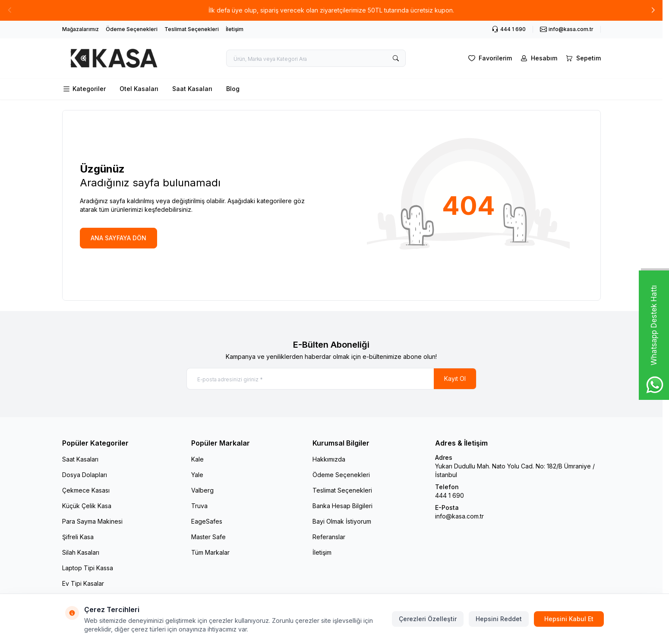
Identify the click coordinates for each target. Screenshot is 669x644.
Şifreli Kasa (78, 537)
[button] (653, 10)
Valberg (202, 490)
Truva (199, 506)
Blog (233, 89)
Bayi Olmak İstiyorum (342, 521)
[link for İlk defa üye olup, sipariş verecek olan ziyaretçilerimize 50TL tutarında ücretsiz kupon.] (331, 10)
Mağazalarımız (80, 29)
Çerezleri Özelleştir (428, 619)
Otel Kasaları (139, 89)
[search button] (396, 58)
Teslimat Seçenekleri (192, 29)
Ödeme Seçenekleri (132, 29)
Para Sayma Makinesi (92, 521)
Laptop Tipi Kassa (88, 568)
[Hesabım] (538, 58)
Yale (197, 475)
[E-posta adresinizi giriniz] (331, 379)
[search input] (316, 58)
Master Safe (208, 537)
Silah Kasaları (81, 552)
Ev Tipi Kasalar (83, 583)
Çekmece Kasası (86, 490)
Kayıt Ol (455, 379)
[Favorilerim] (489, 58)
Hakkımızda (329, 459)
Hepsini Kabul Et (569, 619)
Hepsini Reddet (499, 619)
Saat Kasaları (192, 89)
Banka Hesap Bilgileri (342, 506)
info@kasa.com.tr (459, 516)
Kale (197, 459)
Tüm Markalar (210, 552)
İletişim (235, 29)
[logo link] (114, 58)
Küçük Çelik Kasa (87, 506)
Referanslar (329, 537)
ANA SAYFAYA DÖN (118, 238)
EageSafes (207, 521)
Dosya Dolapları (85, 475)
